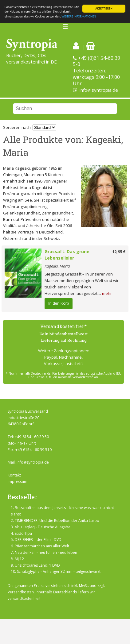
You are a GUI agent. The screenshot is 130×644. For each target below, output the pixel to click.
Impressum (18, 482)
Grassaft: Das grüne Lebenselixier (67, 255)
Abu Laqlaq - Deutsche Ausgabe (43, 527)
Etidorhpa (23, 533)
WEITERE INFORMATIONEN (79, 16)
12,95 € (119, 252)
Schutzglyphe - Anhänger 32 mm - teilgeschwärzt (59, 571)
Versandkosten (21, 592)
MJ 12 (19, 559)
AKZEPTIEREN (104, 8)
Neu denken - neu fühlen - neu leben (46, 552)
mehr (107, 293)
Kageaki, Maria (57, 266)
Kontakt (14, 475)
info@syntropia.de (99, 90)
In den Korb (59, 303)
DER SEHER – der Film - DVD (38, 540)
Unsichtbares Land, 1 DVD (37, 565)
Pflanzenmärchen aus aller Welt (42, 546)
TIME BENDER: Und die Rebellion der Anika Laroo (57, 521)
